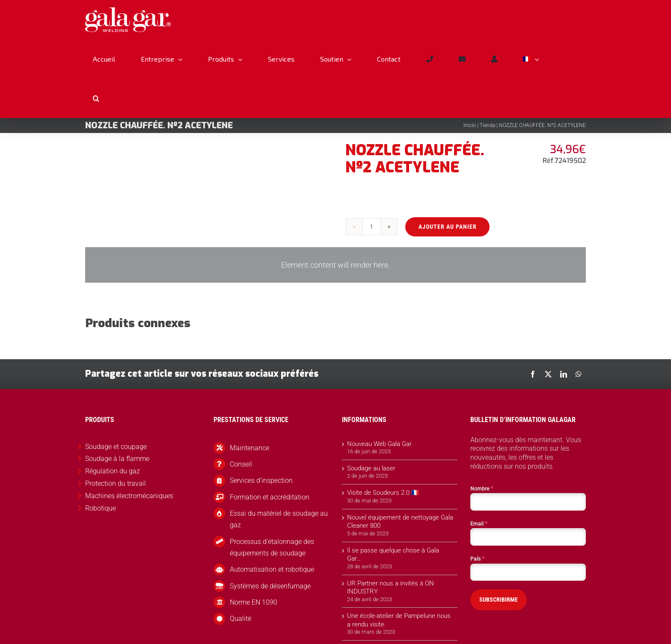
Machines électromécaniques (129, 496)
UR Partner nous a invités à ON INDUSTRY (390, 588)
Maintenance (249, 448)
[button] (96, 98)
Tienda (487, 125)
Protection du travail (116, 483)
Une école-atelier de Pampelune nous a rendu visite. (399, 620)
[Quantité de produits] (371, 227)
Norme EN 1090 (254, 602)
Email (479, 523)
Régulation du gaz (113, 471)
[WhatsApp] (579, 374)
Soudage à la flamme (117, 459)
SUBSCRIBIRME (499, 600)
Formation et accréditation (270, 497)
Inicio (470, 125)
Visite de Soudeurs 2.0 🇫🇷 (383, 493)
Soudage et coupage (116, 447)
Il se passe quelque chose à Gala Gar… (393, 555)
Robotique (101, 508)
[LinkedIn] (564, 374)
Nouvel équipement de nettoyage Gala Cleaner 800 (400, 522)
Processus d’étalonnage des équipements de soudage (272, 547)
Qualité (240, 619)
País (477, 558)
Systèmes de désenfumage (270, 586)
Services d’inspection (261, 480)
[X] (548, 374)
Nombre (482, 488)
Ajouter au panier (447, 227)
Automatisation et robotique (272, 569)
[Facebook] (533, 374)
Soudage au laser (371, 468)
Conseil (241, 464)
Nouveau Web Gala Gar (379, 444)
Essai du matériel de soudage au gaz (279, 519)
